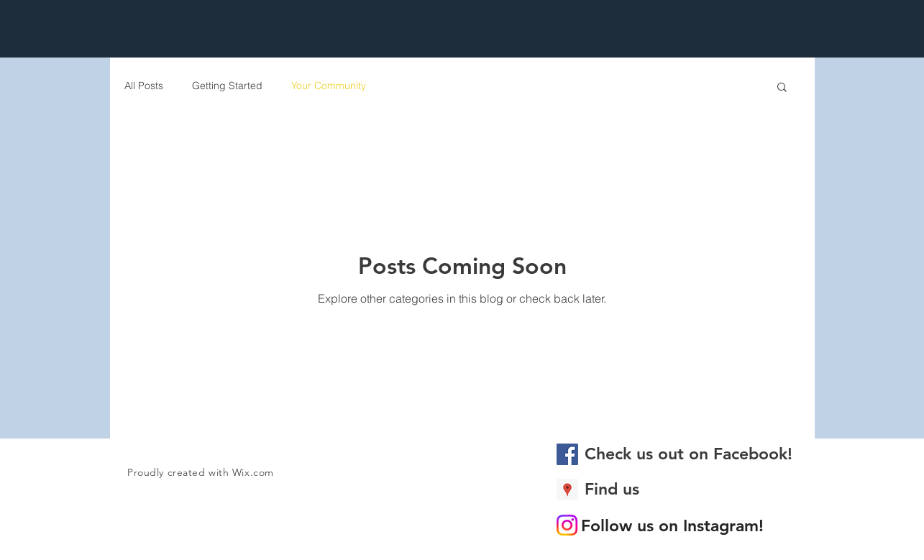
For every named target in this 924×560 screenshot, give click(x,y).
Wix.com (253, 472)
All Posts (144, 86)
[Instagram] (567, 525)
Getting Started (227, 86)
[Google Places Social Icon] (567, 490)
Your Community (329, 86)
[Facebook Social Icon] (567, 454)
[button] (782, 88)
